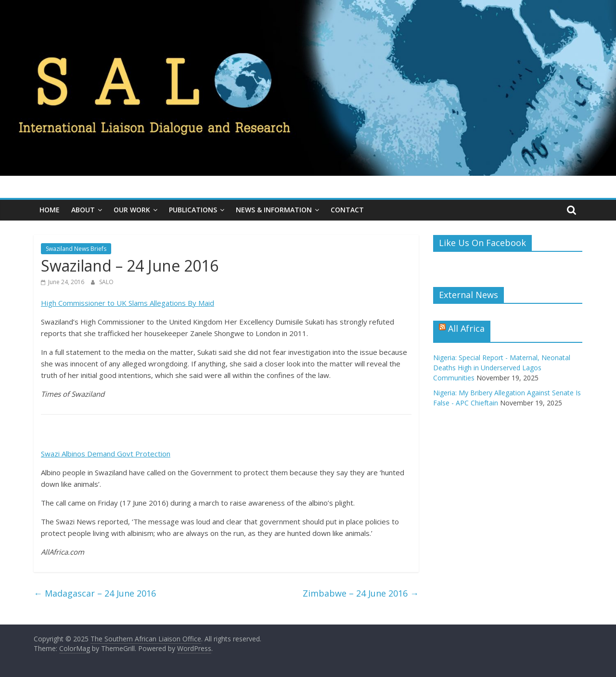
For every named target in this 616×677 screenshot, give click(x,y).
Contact (347, 210)
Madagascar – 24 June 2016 (95, 593)
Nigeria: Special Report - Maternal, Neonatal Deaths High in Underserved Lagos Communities (502, 368)
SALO (106, 282)
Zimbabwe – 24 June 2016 (361, 593)
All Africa (466, 328)
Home (50, 210)
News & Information (274, 210)
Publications (193, 210)
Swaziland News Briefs (76, 249)
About (83, 210)
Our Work (132, 210)
